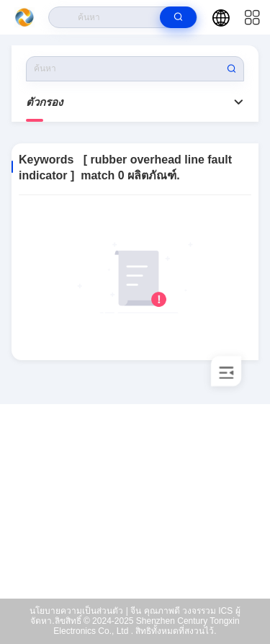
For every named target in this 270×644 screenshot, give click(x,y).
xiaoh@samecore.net (144, 533)
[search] (178, 17)
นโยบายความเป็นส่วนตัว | (78, 611)
